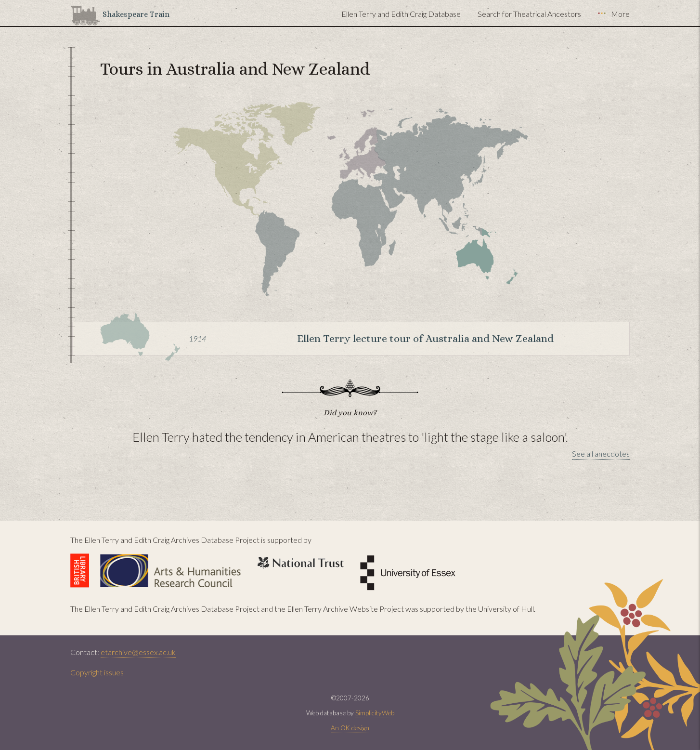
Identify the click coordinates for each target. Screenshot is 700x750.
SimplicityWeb (375, 713)
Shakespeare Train (136, 14)
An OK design (350, 728)
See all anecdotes (601, 454)
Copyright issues (97, 672)
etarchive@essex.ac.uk (138, 652)
